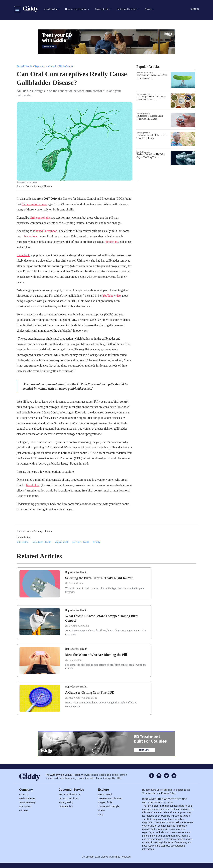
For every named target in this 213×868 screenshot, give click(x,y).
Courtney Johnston (79, 626)
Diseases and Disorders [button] (76, 9)
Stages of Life (105, 802)
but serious (31, 236)
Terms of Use (149, 793)
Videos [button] (148, 9)
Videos (101, 810)
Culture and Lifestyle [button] (127, 9)
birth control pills (40, 218)
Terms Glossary (27, 802)
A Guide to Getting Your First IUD (90, 692)
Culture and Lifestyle (108, 806)
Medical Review (27, 798)
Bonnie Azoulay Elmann (39, 186)
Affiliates (24, 810)
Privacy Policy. (169, 793)
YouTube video (112, 296)
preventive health (81, 542)
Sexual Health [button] (50, 9)
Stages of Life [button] (102, 9)
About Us (24, 794)
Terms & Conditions (69, 798)
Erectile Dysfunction (143, 94)
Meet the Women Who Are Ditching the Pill (96, 655)
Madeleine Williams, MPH (83, 698)
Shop (101, 814)
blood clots (111, 242)
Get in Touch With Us (69, 794)
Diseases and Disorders (110, 798)
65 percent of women (35, 204)
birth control (23, 542)
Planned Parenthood (45, 231)
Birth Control (66, 66)
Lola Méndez (76, 660)
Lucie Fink (23, 255)
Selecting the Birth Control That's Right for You (99, 578)
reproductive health (42, 542)
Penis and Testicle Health (145, 73)
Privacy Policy (66, 802)
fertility (96, 542)
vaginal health (62, 542)
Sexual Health (24, 66)
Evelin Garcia (76, 583)
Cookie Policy (66, 806)
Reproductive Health (46, 66)
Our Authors (25, 806)
